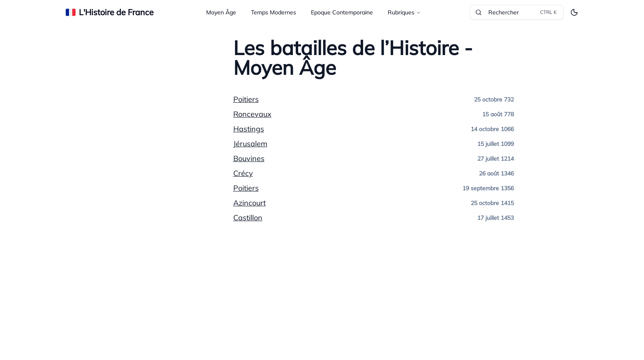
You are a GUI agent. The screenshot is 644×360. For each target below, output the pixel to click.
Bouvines (249, 158)
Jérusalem (250, 144)
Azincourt (250, 203)
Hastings (249, 129)
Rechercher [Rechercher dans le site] (517, 12)
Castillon (248, 218)
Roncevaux (252, 114)
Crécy (243, 173)
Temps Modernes (274, 12)
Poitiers (246, 99)
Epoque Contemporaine (342, 12)
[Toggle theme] (574, 12)
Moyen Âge (221, 12)
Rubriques (404, 12)
